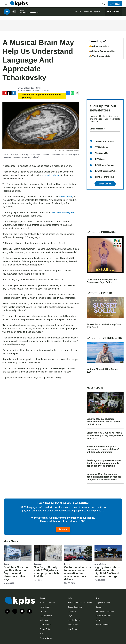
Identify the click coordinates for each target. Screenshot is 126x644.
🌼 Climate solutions (99, 46)
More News (12, 541)
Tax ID (98, 620)
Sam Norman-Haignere (63, 212)
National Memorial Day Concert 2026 (103, 371)
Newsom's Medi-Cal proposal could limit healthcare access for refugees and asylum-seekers (104, 477)
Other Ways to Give (103, 616)
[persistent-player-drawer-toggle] (114, 12)
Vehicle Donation (102, 625)
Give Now (115, 4)
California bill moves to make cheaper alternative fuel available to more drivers (77, 573)
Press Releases (46, 625)
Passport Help (73, 625)
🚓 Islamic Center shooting (102, 51)
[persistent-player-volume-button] (14, 12)
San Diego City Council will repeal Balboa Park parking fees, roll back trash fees (105, 435)
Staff (42, 634)
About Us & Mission (47, 603)
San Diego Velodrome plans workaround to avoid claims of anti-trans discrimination (103, 449)
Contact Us (72, 611)
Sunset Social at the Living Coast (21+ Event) (104, 326)
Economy (8, 564)
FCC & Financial (46, 616)
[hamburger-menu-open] (6, 4)
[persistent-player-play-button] (7, 12)
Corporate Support (103, 603)
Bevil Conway (66, 197)
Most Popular (96, 388)
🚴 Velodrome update (100, 56)
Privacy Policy (45, 629)
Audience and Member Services (80, 603)
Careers (43, 611)
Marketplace (95, 12)
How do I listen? (74, 620)
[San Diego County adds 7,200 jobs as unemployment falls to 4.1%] (48, 553)
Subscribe (105, 184)
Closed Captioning (75, 607)
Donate (63, 529)
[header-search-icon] (104, 4)
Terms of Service (46, 638)
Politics (67, 564)
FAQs (70, 616)
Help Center (72, 629)
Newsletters (44, 607)
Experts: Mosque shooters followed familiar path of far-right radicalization (104, 422)
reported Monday (52, 175)
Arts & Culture (100, 564)
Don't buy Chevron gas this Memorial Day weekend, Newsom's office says (16, 573)
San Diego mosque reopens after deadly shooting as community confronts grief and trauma (104, 463)
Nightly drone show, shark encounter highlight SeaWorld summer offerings (107, 572)
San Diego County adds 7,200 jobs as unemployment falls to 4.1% (47, 572)
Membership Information (105, 611)
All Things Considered (29, 13)
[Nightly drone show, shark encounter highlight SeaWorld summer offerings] (108, 553)
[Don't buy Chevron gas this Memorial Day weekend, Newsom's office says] (18, 553)
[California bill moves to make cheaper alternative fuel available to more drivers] (78, 553)
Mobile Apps (44, 620)
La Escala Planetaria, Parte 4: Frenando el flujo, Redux (102, 281)
